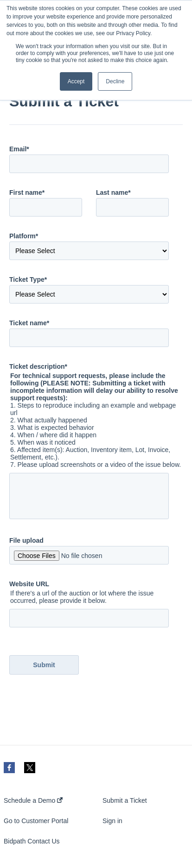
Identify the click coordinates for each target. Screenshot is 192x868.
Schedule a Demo (33, 800)
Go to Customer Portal (36, 821)
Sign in (112, 821)
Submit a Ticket (125, 800)
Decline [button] (115, 81)
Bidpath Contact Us (32, 841)
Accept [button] (76, 81)
